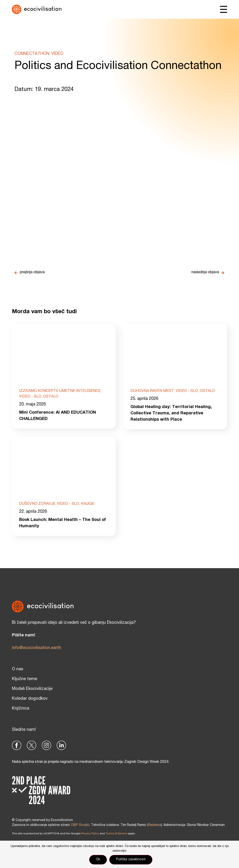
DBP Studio (80, 825)
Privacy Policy (90, 834)
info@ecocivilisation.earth (37, 648)
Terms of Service (116, 834)
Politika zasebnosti (131, 860)
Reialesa (155, 825)
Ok (98, 860)
